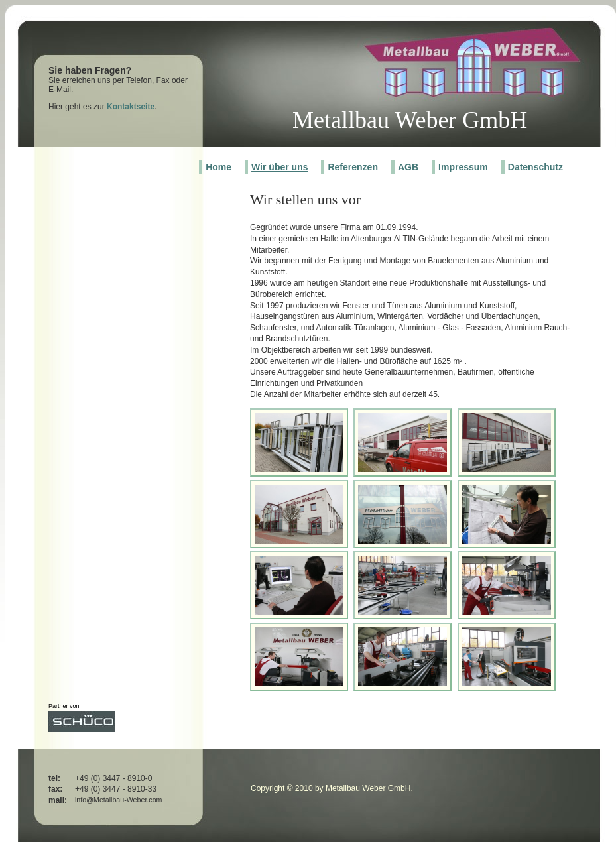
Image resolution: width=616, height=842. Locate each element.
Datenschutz (535, 167)
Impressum (463, 167)
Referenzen (352, 167)
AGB (408, 167)
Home (218, 167)
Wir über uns (279, 167)
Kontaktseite (131, 107)
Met (312, 120)
